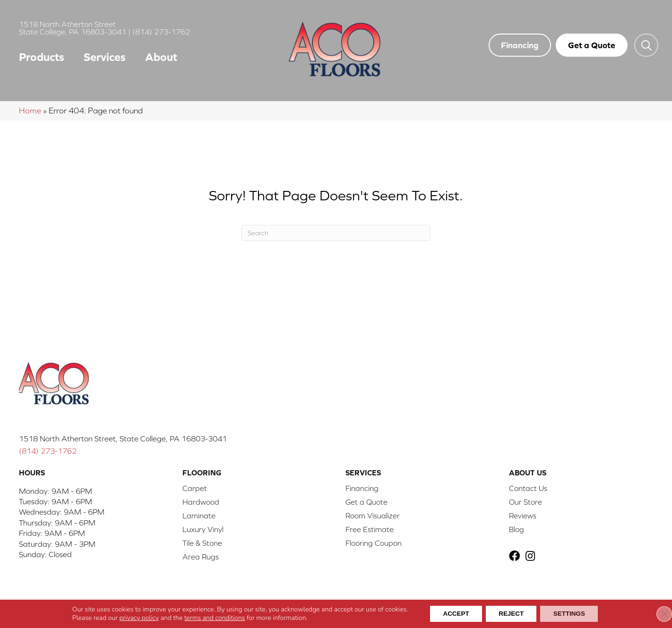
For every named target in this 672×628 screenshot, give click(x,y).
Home (30, 111)
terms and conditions (209, 617)
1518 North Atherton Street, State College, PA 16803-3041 (123, 439)
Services (105, 57)
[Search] (336, 233)
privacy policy (134, 617)
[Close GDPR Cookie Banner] (657, 613)
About (161, 57)
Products (42, 57)
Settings (573, 613)
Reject (511, 613)
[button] (646, 45)
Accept (452, 613)
